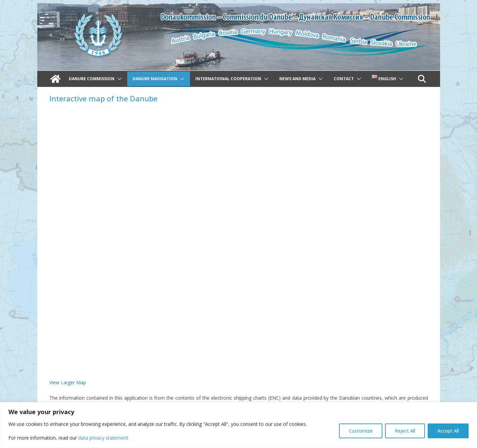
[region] (239, 425)
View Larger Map (68, 382)
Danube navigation (155, 79)
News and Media (297, 79)
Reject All (405, 431)
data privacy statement (103, 438)
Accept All (448, 431)
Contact (344, 79)
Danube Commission (92, 79)
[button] (118, 79)
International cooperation (228, 79)
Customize (361, 431)
